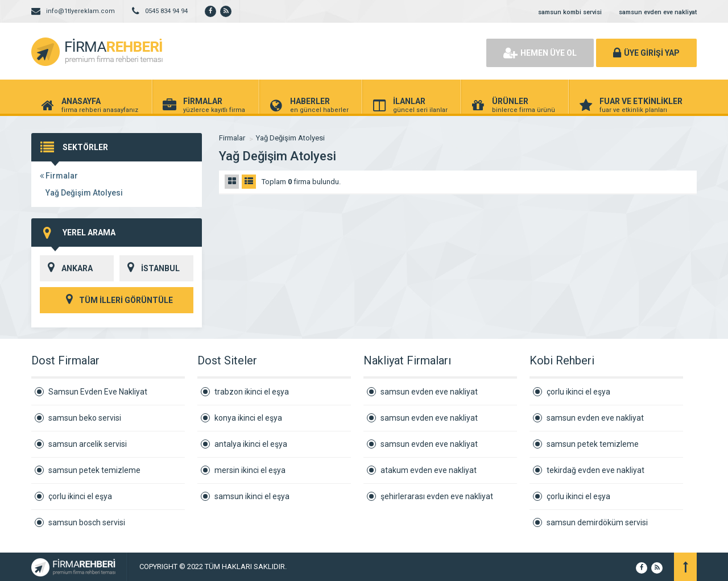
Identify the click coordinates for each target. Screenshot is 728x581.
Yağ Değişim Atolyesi (84, 193)
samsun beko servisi (85, 418)
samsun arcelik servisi (88, 444)
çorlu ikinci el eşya (80, 496)
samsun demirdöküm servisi (597, 522)
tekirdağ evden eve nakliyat (595, 470)
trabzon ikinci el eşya (252, 392)
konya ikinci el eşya (248, 418)
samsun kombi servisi (570, 12)
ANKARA (66, 268)
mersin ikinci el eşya (250, 470)
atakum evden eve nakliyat (429, 470)
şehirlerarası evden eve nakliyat (437, 496)
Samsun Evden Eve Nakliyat (98, 392)
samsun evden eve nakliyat (658, 12)
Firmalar (59, 176)
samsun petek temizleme (94, 470)
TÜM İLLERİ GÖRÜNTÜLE (117, 300)
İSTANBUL (150, 268)
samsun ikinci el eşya (252, 496)
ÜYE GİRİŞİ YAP (646, 53)
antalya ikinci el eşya (251, 444)
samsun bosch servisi (87, 522)
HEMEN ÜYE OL (540, 53)
